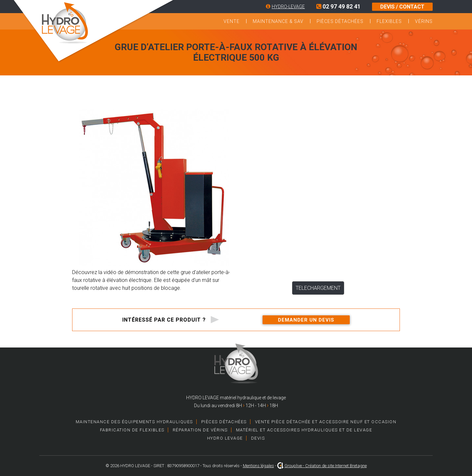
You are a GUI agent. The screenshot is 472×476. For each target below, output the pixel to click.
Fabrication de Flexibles (132, 430)
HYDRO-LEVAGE (288, 7)
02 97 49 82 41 (338, 6)
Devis (258, 438)
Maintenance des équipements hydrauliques (134, 422)
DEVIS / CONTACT (402, 7)
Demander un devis (306, 320)
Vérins (424, 21)
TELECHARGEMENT (318, 288)
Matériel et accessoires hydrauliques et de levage (304, 430)
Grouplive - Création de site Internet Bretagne (326, 466)
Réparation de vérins (200, 430)
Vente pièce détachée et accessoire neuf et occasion (326, 422)
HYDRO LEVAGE (225, 438)
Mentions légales (258, 466)
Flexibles (389, 21)
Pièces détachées (340, 21)
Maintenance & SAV (278, 21)
